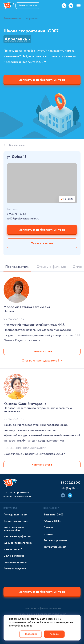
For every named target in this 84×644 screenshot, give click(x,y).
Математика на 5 (13, 550)
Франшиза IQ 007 (53, 515)
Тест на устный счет (55, 547)
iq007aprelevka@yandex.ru (23, 219)
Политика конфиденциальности (42, 608)
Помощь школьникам (15, 515)
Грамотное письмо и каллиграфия (14, 529)
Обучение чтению (14, 556)
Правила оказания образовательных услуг (42, 614)
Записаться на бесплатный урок (42, 80)
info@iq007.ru (69, 488)
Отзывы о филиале (51, 267)
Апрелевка (16, 39)
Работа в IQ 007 (53, 521)
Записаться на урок (28, 5)
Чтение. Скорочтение (16, 521)
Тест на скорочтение (55, 541)
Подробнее (31, 634)
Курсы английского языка (18, 543)
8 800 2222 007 (71, 483)
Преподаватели (17, 267)
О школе (48, 528)
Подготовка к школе (15, 562)
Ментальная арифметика (17, 537)
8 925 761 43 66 (17, 214)
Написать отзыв (42, 351)
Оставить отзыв (42, 243)
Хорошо (54, 634)
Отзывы (48, 534)
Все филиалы (17, 145)
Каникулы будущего (15, 569)
